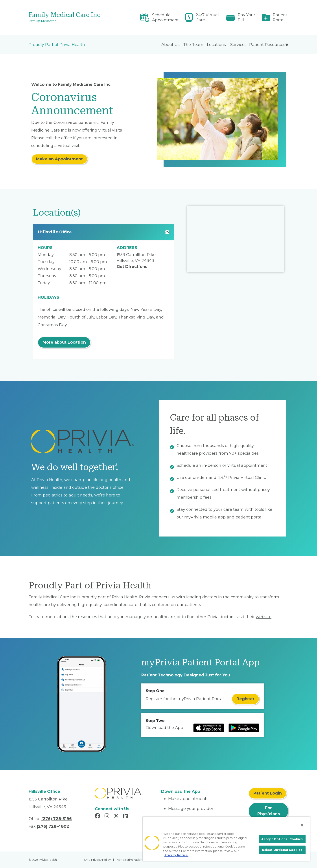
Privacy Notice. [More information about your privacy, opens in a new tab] (176, 855)
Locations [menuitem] (216, 45)
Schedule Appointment (165, 17)
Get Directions (132, 267)
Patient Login (268, 793)
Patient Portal (280, 17)
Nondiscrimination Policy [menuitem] (134, 860)
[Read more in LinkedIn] (126, 817)
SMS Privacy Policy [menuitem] (97, 860)
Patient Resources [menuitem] (267, 45)
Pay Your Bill (246, 17)
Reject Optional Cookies (282, 850)
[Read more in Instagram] (108, 817)
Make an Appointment (59, 159)
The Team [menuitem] (193, 45)
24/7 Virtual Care (207, 17)
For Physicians (269, 811)
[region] (226, 839)
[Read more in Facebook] (98, 817)
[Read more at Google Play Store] (244, 728)
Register (245, 699)
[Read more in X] (117, 817)
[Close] (302, 825)
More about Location (64, 342)
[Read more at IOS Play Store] (209, 728)
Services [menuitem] (238, 45)
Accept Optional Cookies (282, 839)
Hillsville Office (55, 232)
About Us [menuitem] (170, 45)
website (264, 617)
